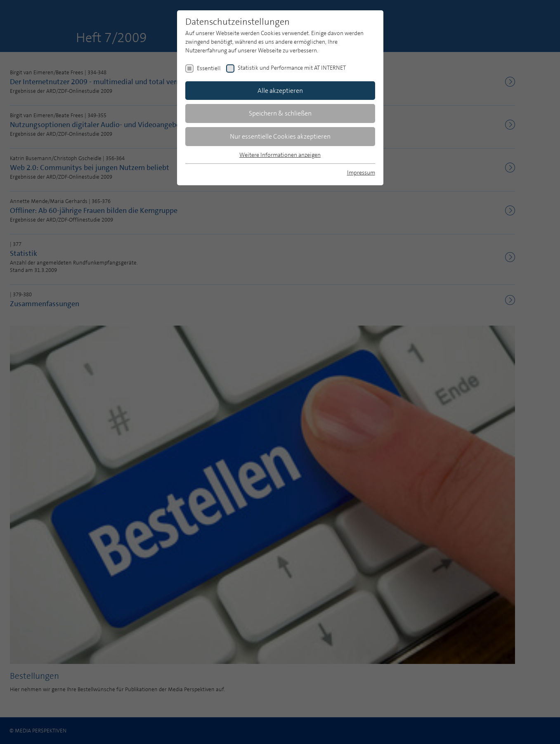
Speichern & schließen (280, 113)
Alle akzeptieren (280, 91)
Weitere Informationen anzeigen (280, 155)
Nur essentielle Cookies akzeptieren (280, 136)
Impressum (361, 172)
